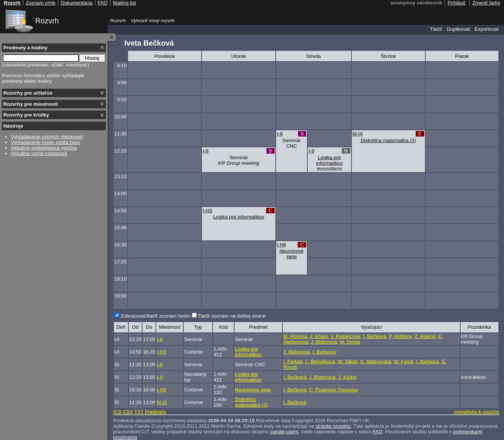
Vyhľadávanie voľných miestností (47, 137)
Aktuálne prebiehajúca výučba (44, 148)
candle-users (284, 432)
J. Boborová (324, 342)
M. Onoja (350, 342)
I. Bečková (374, 336)
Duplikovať (458, 29)
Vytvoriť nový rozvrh (153, 21)
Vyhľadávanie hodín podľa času (45, 142)
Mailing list (124, 3)
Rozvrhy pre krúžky (26, 115)
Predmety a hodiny (25, 48)
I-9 (311, 151)
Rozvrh (47, 21)
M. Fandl (403, 362)
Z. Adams (425, 336)
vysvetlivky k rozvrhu (476, 412)
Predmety (155, 412)
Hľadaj (92, 58)
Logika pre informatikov (330, 160)
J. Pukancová (346, 336)
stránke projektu (333, 426)
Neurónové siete (292, 254)
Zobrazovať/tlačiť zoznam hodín (156, 316)
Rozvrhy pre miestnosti (31, 104)
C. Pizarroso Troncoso (334, 390)
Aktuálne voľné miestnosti (39, 153)
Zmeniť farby (486, 3)
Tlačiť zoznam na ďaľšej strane (232, 316)
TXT (139, 412)
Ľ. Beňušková (320, 362)
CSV (128, 412)
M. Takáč (348, 362)
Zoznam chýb (40, 3)
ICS (117, 412)
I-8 (280, 134)
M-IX (358, 134)
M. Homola (295, 336)
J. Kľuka (319, 336)
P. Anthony (400, 336)
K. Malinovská (376, 362)
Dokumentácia (77, 3)
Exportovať (487, 29)
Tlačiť (436, 29)
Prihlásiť (457, 3)
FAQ (378, 432)
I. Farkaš (293, 362)
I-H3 (207, 211)
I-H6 (282, 245)
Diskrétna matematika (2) (388, 140)
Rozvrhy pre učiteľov (28, 93)
